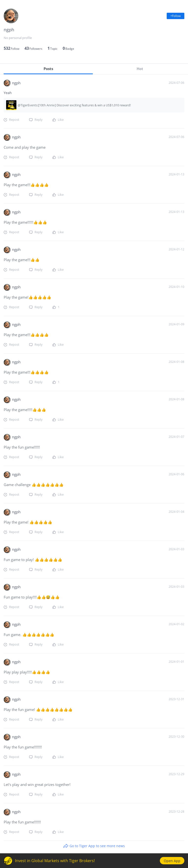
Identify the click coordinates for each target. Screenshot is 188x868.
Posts (48, 69)
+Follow (176, 16)
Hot (140, 69)
